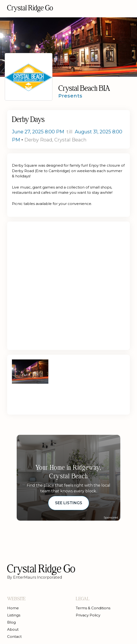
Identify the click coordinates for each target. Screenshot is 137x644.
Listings (14, 615)
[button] (126, 9)
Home (13, 608)
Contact (14, 637)
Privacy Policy (88, 615)
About (13, 629)
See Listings (69, 503)
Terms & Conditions (93, 608)
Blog (11, 622)
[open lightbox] (30, 372)
